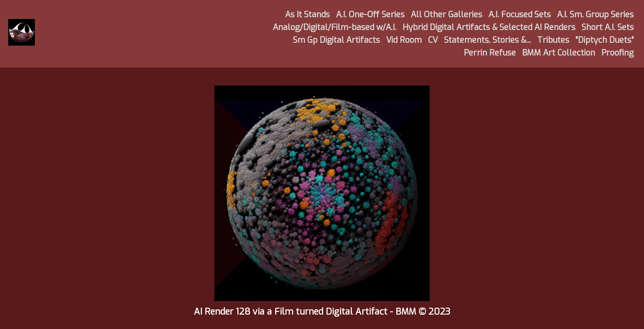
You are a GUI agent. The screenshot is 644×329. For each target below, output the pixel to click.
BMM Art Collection (559, 53)
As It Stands (307, 15)
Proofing (618, 53)
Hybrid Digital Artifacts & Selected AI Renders (489, 27)
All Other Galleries (446, 15)
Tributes (553, 40)
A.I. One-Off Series (370, 15)
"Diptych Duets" (605, 40)
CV (433, 40)
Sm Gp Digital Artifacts (336, 40)
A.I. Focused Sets (520, 15)
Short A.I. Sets (608, 27)
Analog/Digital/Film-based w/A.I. (335, 27)
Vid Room (404, 40)
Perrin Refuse (490, 53)
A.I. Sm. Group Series (595, 15)
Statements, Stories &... (488, 40)
